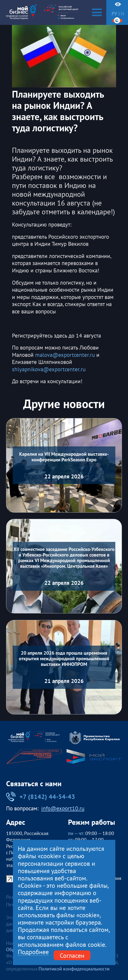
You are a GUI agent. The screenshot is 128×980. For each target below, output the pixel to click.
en (121, 14)
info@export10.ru (63, 808)
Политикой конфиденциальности (74, 969)
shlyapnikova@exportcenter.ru (49, 369)
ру (114, 14)
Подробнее (33, 952)
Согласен (72, 955)
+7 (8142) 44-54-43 (41, 797)
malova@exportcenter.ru (65, 355)
